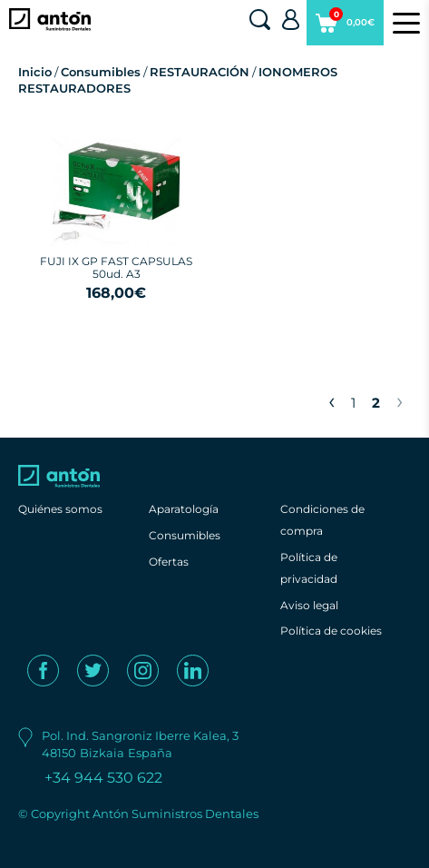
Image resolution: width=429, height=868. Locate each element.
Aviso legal (309, 605)
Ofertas (169, 562)
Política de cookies (331, 631)
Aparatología (184, 509)
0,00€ (345, 26)
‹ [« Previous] (331, 400)
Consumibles (101, 72)
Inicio (35, 72)
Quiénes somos (60, 509)
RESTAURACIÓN (200, 72)
